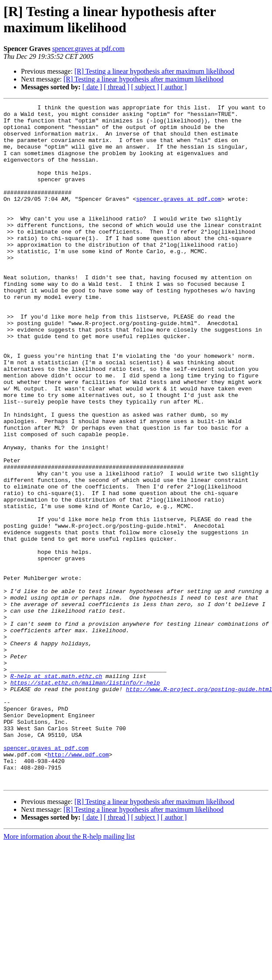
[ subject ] (145, 87)
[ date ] (92, 87)
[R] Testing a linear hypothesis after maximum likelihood (155, 71)
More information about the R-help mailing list (69, 972)
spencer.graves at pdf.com (88, 49)
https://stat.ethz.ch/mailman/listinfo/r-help (85, 799)
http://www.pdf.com (78, 885)
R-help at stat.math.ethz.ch (56, 791)
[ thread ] (117, 87)
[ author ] (174, 87)
